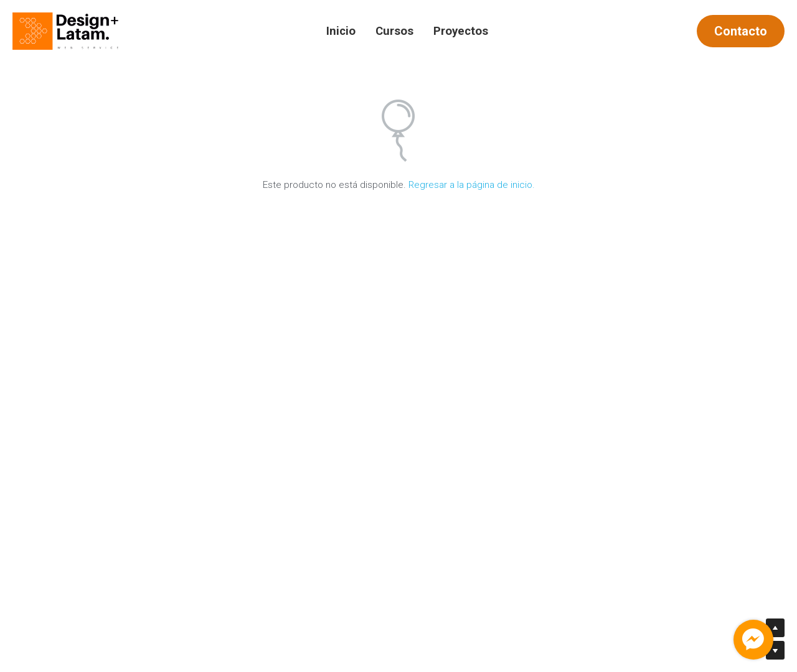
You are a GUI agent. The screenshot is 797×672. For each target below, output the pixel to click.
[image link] (65, 30)
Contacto (741, 31)
